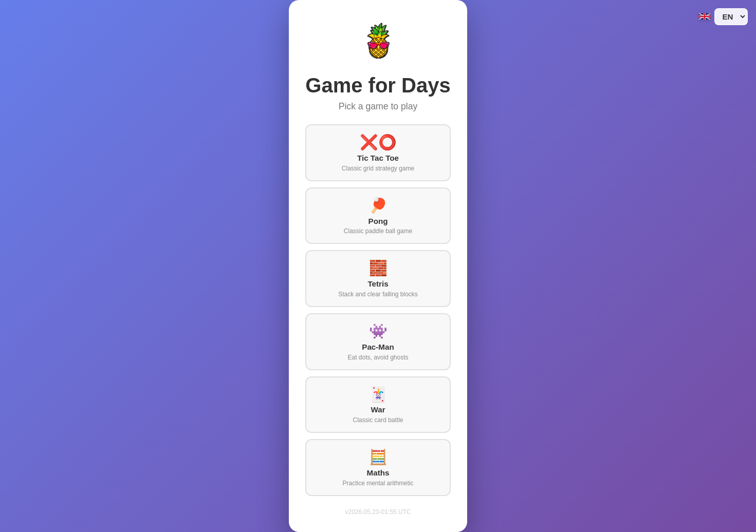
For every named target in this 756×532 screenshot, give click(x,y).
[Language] (731, 17)
